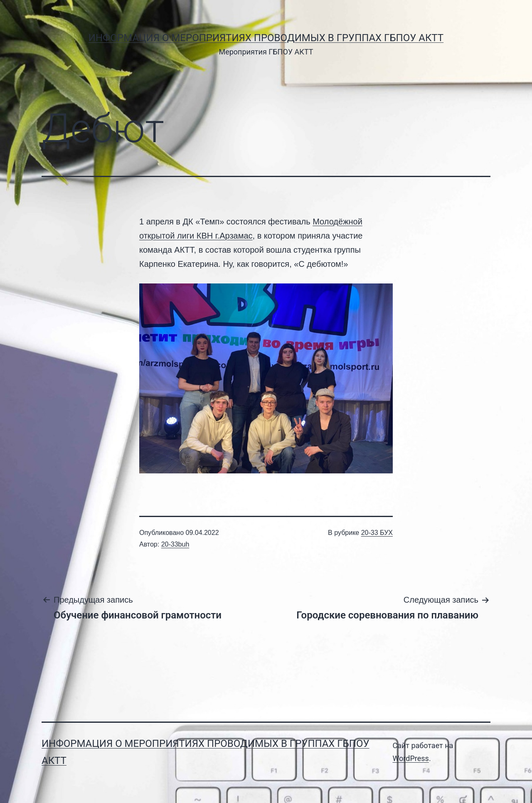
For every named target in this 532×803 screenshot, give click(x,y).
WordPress (410, 758)
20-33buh (175, 544)
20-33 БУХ (377, 533)
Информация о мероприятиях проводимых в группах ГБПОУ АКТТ (266, 38)
